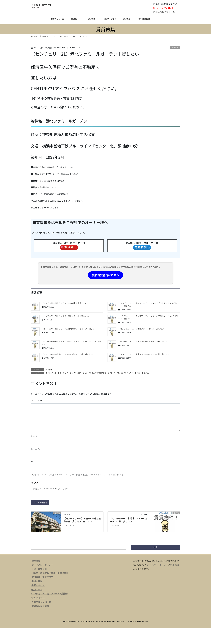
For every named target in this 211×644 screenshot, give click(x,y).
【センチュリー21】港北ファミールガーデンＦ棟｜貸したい (144, 341)
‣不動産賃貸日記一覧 (41, 602)
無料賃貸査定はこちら (105, 275)
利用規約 (175, 565)
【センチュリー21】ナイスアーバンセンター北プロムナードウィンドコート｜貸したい (148, 317)
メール (35, 449)
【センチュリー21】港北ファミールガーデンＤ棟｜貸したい (67, 354)
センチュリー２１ (66, 373)
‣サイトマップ (38, 598)
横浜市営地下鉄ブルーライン (102, 373)
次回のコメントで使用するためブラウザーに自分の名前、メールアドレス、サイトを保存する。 (79, 474)
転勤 (138, 373)
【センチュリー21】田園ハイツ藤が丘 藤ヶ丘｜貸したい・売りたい (83, 520)
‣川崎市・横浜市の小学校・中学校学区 (50, 573)
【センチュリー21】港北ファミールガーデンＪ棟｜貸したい (129, 520)
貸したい (130, 373)
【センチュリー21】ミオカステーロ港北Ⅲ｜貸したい (64, 303)
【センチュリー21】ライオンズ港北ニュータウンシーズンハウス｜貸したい (72, 343)
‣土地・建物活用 (39, 569)
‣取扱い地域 (37, 581)
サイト (34, 462)
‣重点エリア (37, 589)
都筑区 (146, 373)
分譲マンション (82, 373)
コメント (36, 400)
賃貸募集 (175, 47)
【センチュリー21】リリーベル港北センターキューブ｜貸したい (69, 329)
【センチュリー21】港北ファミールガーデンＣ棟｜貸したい (144, 354)
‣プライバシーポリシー (42, 565)
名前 (34, 436)
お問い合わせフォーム (164, 12)
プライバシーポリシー (157, 565)
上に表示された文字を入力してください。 (51, 489)
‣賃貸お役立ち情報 (40, 606)
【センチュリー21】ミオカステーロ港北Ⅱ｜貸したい (141, 329)
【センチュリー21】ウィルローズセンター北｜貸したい (65, 316)
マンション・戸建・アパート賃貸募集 (50, 593)
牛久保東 (120, 373)
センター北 (52, 373)
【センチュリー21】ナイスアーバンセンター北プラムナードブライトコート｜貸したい (148, 305)
